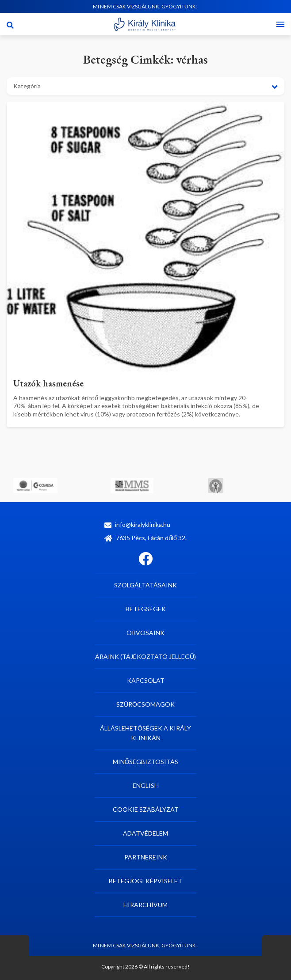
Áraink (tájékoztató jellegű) (145, 656)
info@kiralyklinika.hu (137, 524)
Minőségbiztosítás (146, 762)
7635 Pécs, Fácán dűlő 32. (145, 538)
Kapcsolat (146, 680)
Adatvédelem (145, 833)
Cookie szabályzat (146, 809)
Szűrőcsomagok (145, 704)
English (146, 785)
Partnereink (146, 857)
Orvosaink (145, 633)
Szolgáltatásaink (145, 585)
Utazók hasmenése (48, 383)
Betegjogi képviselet (145, 881)
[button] (145, 86)
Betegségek (146, 609)
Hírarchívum (145, 905)
